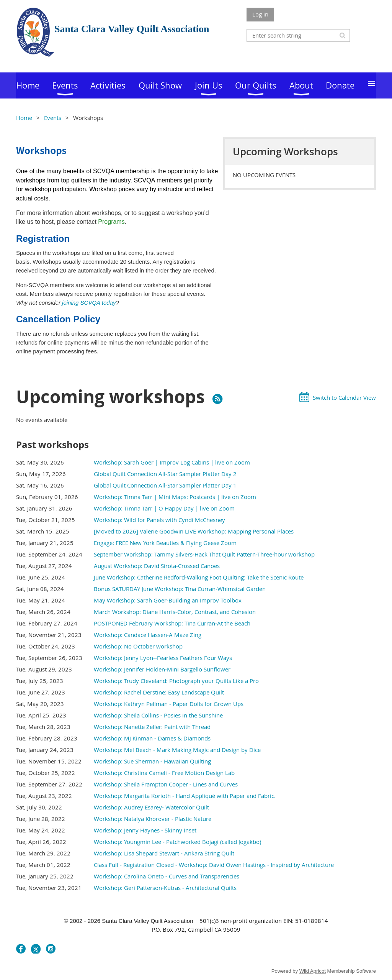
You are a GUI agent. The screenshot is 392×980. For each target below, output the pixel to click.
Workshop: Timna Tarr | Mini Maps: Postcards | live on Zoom (175, 497)
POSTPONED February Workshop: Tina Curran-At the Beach (172, 623)
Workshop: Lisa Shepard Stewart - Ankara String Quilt (164, 853)
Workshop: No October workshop (138, 646)
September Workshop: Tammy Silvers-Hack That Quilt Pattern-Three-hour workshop (204, 554)
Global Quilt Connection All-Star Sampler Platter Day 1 (165, 485)
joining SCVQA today (89, 303)
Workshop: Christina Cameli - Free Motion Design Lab (164, 773)
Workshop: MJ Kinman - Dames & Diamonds (152, 738)
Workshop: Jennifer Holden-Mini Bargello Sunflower (162, 669)
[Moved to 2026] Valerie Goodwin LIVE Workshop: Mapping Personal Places (194, 531)
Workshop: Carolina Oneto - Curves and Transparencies (167, 876)
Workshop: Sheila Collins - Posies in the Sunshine (158, 715)
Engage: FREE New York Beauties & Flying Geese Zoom (165, 543)
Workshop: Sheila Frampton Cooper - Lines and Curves (166, 784)
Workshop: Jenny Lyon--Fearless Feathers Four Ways (163, 658)
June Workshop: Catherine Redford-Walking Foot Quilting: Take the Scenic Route (199, 577)
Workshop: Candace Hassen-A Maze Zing (148, 635)
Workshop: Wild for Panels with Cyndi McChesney (159, 520)
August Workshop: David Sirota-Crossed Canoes (157, 566)
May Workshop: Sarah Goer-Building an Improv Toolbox (168, 600)
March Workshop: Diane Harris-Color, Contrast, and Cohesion (175, 612)
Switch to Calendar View (344, 397)
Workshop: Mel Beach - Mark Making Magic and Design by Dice (177, 750)
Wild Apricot (313, 971)
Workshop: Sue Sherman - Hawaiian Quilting (152, 761)
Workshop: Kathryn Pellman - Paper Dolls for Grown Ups (169, 704)
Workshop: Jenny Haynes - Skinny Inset (145, 830)
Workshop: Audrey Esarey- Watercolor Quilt (151, 807)
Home (24, 118)
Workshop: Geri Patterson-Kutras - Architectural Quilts (165, 888)
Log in (260, 14)
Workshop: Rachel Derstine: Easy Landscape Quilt (159, 692)
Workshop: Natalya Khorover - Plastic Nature (153, 819)
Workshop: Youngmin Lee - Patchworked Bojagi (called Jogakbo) (177, 842)
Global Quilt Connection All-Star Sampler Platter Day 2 (165, 474)
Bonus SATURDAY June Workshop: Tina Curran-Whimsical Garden (180, 589)
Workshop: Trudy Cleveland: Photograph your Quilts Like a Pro (176, 681)
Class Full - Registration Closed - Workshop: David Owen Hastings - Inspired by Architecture (214, 865)
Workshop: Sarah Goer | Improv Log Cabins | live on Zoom (172, 462)
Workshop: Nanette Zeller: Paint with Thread (152, 727)
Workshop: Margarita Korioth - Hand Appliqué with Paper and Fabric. (185, 796)
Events (53, 118)
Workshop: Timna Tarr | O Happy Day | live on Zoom (164, 508)
